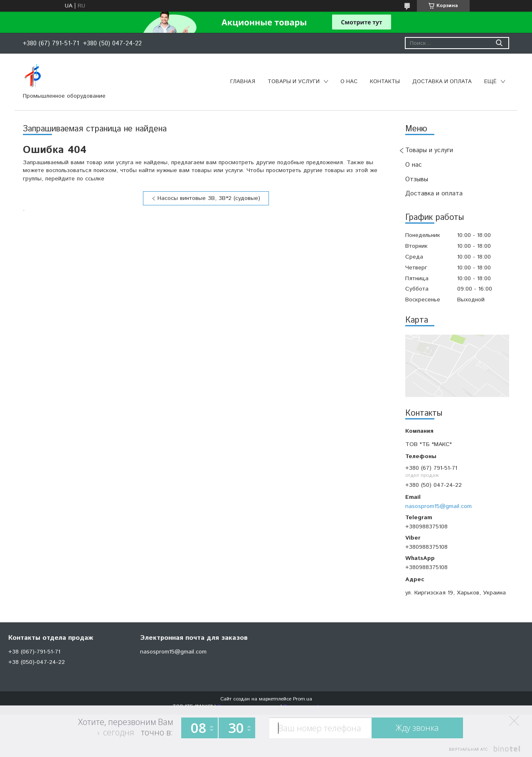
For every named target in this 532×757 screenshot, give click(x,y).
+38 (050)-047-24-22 (37, 662)
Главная (243, 82)
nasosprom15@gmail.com (438, 506)
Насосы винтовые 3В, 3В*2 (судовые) (209, 198)
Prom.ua (303, 699)
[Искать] (499, 43)
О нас (349, 82)
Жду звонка (417, 728)
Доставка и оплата (442, 82)
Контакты (385, 82)
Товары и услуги (294, 82)
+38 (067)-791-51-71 (34, 652)
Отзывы (417, 179)
